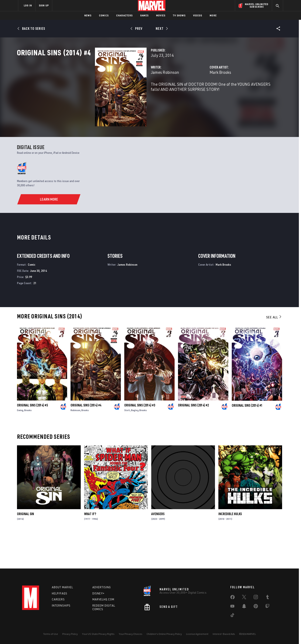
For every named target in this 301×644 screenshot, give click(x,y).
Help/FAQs (60, 593)
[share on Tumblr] (267, 598)
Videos (198, 15)
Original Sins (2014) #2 (193, 440)
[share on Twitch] (267, 607)
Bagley (135, 445)
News (88, 15)
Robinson (75, 445)
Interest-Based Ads (224, 634)
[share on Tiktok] (232, 616)
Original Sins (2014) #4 (86, 440)
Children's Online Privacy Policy (164, 634)
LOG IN (28, 5)
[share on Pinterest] (256, 607)
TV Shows (179, 15)
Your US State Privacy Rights (98, 634)
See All (274, 351)
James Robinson (111, 91)
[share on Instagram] (256, 598)
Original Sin (25, 548)
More (213, 15)
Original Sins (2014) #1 (247, 440)
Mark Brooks (193, 91)
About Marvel (62, 587)
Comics (104, 15)
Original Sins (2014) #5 (32, 440)
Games (144, 15)
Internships (61, 606)
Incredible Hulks (230, 548)
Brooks (28, 445)
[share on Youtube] (232, 607)
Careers (58, 599)
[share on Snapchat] (244, 607)
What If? (90, 548)
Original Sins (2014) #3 (140, 440)
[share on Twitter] (244, 598)
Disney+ (98, 593)
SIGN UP (44, 5)
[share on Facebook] (232, 598)
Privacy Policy (70, 634)
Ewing (20, 445)
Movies (161, 15)
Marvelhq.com (103, 599)
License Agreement (197, 634)
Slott (127, 445)
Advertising (102, 587)
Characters (124, 15)
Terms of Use (51, 634)
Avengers (158, 548)
